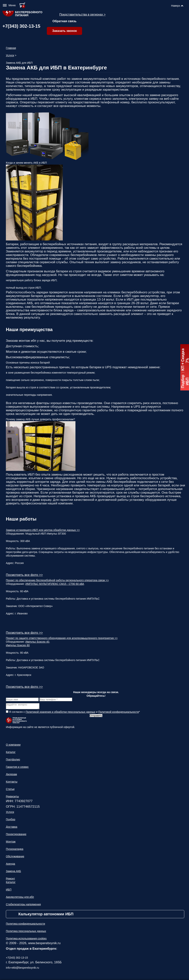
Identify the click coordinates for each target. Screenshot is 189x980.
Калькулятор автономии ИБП (46, 915)
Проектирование (16, 835)
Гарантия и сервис (17, 768)
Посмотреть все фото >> (24, 575)
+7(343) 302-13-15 (21, 26)
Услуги (10, 55)
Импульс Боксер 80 (18, 645)
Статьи (10, 790)
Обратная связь (65, 21)
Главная (11, 48)
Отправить (96, 717)
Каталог (11, 753)
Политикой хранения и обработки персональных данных (60, 713)
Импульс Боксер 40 (37, 642)
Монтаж (11, 843)
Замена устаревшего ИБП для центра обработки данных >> (43, 530)
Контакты (12, 783)
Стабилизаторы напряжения (23, 905)
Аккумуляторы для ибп (20, 898)
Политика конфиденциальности (25, 925)
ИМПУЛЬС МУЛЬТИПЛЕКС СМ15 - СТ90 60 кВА (55, 584)
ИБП (9, 891)
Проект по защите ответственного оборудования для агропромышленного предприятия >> (62, 638)
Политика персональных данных (26, 932)
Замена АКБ (13, 872)
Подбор (11, 821)
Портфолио (13, 761)
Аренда (11, 865)
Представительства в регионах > (82, 15)
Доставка (12, 828)
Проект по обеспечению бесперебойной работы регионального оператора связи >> (57, 580)
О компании (13, 746)
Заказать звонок (64, 31)
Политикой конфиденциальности (118, 713)
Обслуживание (15, 857)
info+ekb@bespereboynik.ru (22, 969)
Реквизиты (12, 798)
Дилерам (11, 775)
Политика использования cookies (26, 940)
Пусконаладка (15, 850)
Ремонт (10, 880)
